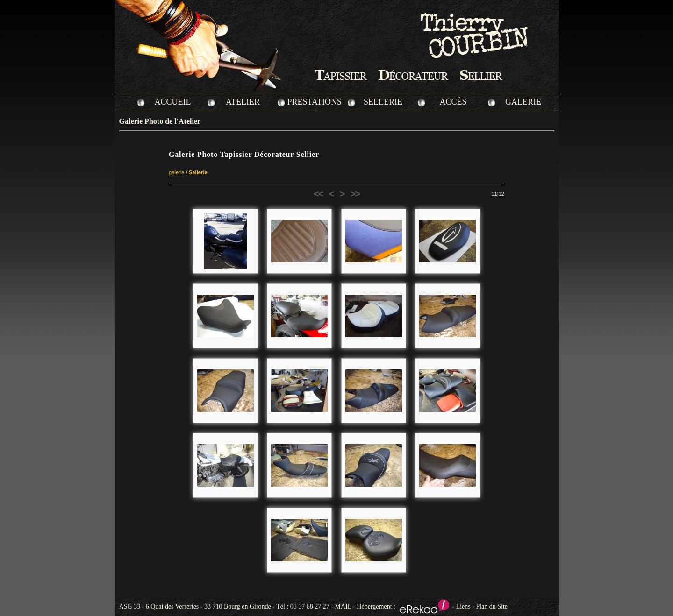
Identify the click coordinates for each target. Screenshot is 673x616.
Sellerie (198, 172)
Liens (463, 606)
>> (355, 194)
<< (318, 194)
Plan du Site (492, 606)
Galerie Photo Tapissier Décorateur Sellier (244, 154)
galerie (177, 172)
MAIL (343, 606)
